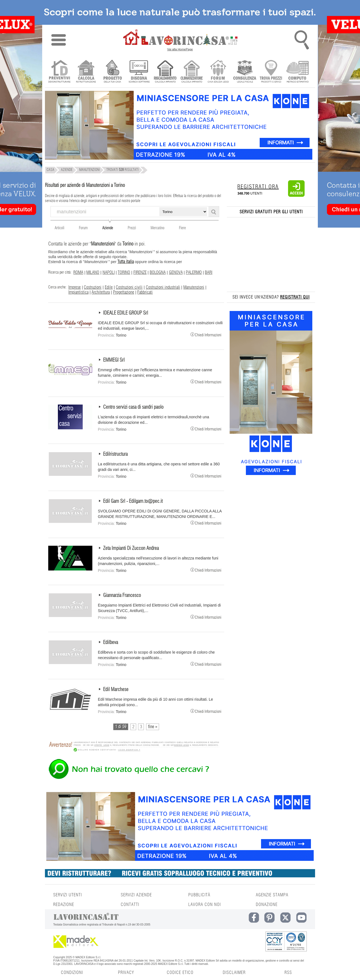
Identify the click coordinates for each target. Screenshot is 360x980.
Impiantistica (78, 292)
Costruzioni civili (129, 287)
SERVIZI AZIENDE (136, 895)
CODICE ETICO (180, 973)
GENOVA (176, 272)
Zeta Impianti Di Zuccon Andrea (131, 548)
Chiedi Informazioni (206, 334)
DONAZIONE (267, 905)
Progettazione (124, 292)
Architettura (101, 292)
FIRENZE (140, 272)
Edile (109, 287)
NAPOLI (109, 272)
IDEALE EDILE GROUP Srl (126, 313)
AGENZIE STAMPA (272, 895)
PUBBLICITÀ (199, 895)
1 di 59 (121, 727)
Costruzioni (93, 287)
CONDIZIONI (72, 973)
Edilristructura (115, 454)
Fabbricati (145, 292)
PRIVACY (126, 973)
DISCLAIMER (234, 973)
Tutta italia (126, 262)
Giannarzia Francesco (122, 596)
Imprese (75, 287)
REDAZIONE (64, 905)
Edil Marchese (116, 690)
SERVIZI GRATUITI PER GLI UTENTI (271, 212)
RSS (288, 973)
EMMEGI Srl (114, 360)
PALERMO (194, 272)
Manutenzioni (194, 287)
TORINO (124, 272)
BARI (209, 272)
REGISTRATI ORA (258, 187)
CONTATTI (130, 905)
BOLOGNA (158, 272)
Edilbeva (111, 643)
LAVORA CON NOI (205, 905)
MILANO (93, 272)
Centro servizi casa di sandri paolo (133, 407)
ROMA (78, 272)
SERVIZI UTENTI (68, 895)
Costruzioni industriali (163, 287)
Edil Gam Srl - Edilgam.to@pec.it (133, 501)
